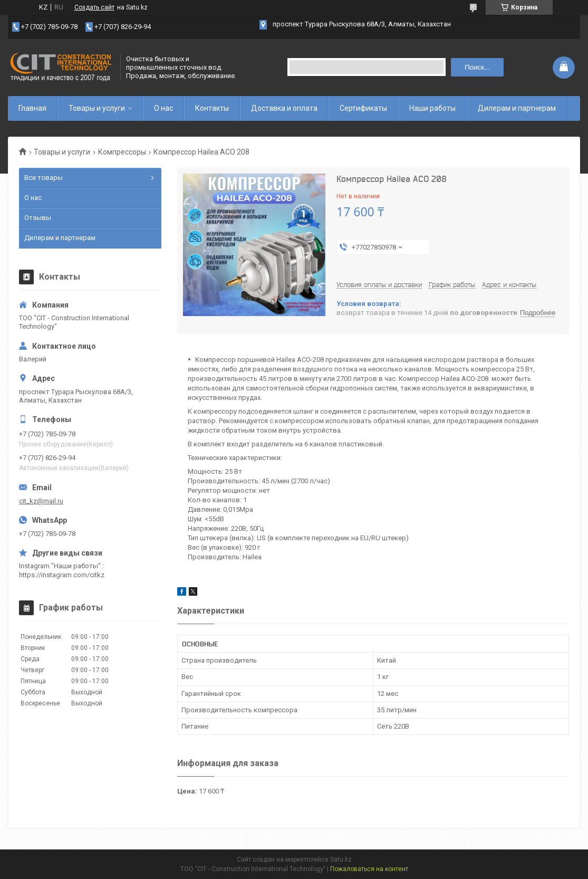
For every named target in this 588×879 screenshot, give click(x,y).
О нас (163, 108)
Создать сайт (94, 7)
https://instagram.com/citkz (62, 575)
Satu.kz (341, 859)
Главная (32, 108)
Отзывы (38, 218)
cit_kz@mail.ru (41, 501)
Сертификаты (363, 108)
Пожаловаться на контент (369, 869)
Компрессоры (122, 152)
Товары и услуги (97, 108)
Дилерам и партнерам (517, 108)
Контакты (212, 108)
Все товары (44, 178)
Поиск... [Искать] (477, 67)
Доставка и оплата (284, 108)
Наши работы (432, 108)
